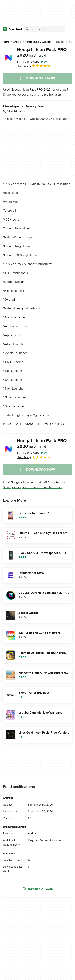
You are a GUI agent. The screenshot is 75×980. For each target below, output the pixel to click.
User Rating (34, 66)
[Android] (17, 42)
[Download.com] (13, 29)
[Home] (6, 42)
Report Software (38, 889)
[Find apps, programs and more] (45, 29)
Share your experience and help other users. (33, 95)
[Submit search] (27, 29)
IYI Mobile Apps (16, 112)
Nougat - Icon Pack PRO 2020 (42, 52)
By (28, 62)
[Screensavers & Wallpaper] (39, 42)
